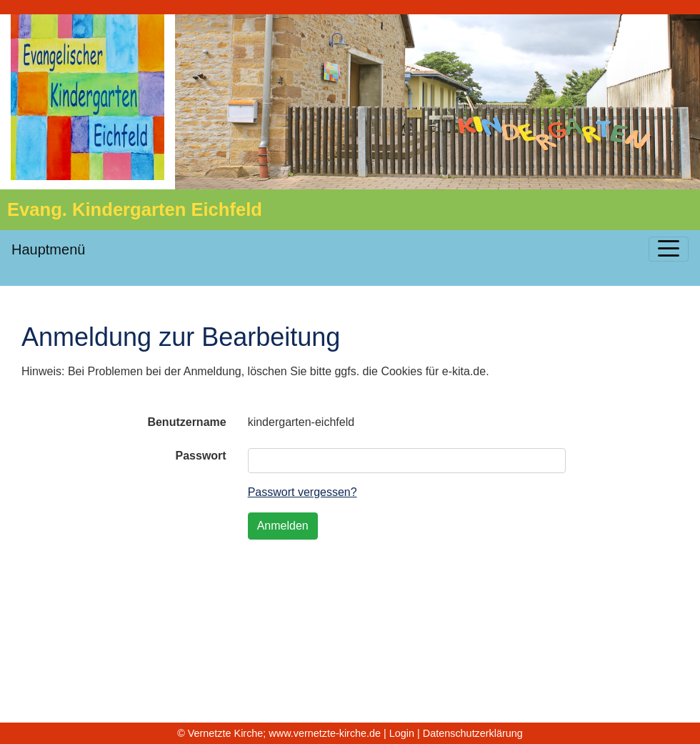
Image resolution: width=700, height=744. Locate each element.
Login (402, 733)
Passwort (201, 456)
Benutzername (186, 422)
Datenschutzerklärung (473, 733)
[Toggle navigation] (669, 249)
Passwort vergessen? (302, 492)
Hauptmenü (48, 249)
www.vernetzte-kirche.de (325, 733)
